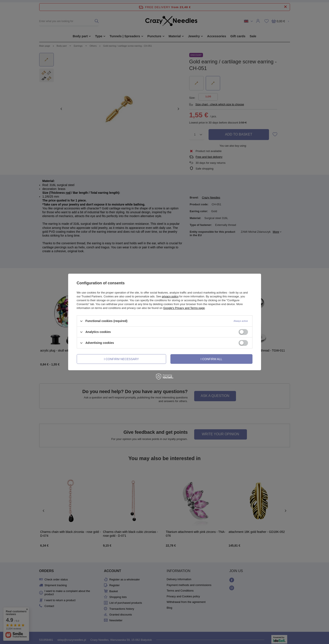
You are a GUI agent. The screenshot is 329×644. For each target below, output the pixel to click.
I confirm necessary (121, 359)
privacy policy (170, 296)
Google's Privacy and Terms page (184, 308)
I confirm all (211, 359)
